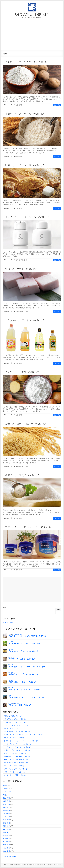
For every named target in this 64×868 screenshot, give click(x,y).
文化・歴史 (6, 814)
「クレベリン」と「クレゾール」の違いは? (26, 217)
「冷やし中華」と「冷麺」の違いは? (15, 775)
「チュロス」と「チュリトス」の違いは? (16, 722)
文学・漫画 (6, 817)
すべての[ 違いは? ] (9, 622)
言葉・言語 (6, 835)
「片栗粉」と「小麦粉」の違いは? (21, 372)
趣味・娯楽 (6, 838)
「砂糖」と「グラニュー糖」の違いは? (23, 165)
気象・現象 (6, 829)
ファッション (7, 792)
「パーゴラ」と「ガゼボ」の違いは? (15, 719)
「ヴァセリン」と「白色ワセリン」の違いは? (27, 527)
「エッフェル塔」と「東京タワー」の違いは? (17, 725)
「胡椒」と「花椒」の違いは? (12, 716)
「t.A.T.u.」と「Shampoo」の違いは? (15, 753)
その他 (5, 785)
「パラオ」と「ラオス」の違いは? (14, 772)
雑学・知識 (6, 845)
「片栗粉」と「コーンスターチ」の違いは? (26, 62)
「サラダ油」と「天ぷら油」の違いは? (23, 320)
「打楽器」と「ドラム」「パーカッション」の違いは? (20, 741)
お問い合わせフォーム (10, 857)
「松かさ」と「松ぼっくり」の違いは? (15, 759)
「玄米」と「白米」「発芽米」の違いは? (24, 424)
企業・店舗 (6, 798)
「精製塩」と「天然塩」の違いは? (21, 475)
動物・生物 (19, 312)
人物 (4, 795)
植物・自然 (19, 467)
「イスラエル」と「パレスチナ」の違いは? (17, 747)
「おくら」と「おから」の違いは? (14, 738)
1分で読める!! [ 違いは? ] (32, 14)
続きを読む (57, 105)
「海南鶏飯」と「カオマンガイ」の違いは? (17, 756)
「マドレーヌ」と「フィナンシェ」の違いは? (17, 744)
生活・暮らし (26, 260)
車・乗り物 (6, 842)
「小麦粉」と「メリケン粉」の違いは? (23, 114)
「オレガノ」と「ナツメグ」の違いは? (15, 763)
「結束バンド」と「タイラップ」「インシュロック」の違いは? (23, 735)
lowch (7, 105)
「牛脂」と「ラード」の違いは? (20, 269)
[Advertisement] (32, 37)
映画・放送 (6, 820)
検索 (4, 607)
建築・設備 (6, 810)
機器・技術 (6, 826)
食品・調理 (19, 105)
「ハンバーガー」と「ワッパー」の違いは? (17, 731)
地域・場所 (6, 807)
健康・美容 (19, 260)
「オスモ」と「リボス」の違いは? (14, 766)
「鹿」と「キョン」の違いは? (12, 728)
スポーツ (6, 789)
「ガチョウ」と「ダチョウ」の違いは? (15, 769)
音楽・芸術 (6, 848)
